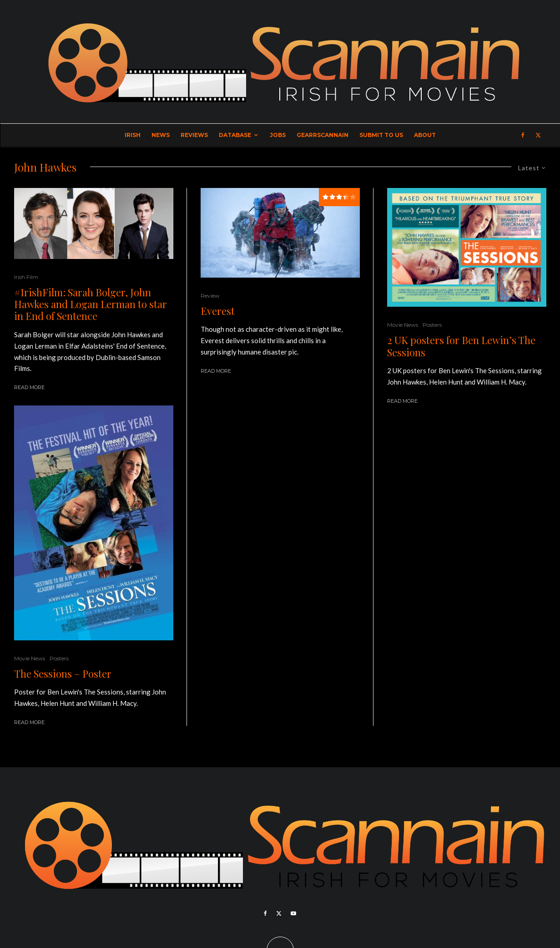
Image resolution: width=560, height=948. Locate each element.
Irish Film (26, 277)
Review (210, 296)
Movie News (30, 658)
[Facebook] (523, 135)
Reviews (194, 135)
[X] (538, 135)
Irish (133, 135)
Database (235, 135)
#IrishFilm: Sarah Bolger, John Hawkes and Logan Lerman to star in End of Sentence (91, 304)
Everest (218, 311)
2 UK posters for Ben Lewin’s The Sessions (461, 346)
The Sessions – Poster (63, 674)
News (161, 135)
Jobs (278, 135)
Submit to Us (381, 135)
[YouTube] (293, 913)
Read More (29, 387)
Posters (59, 658)
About (425, 135)
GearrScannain (323, 135)
